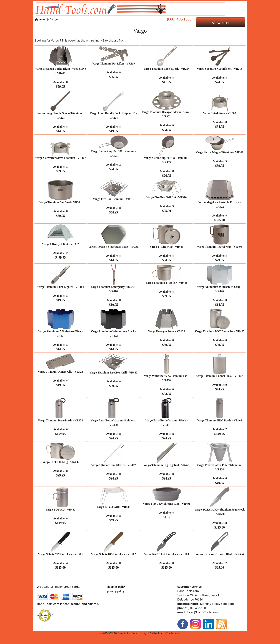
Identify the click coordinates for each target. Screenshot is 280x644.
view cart (221, 23)
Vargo (54, 19)
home (40, 19)
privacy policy (116, 591)
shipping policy (116, 587)
